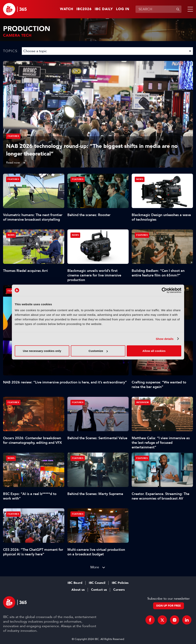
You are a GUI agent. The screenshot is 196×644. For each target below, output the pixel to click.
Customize (98, 351)
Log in (123, 9)
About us (78, 590)
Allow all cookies (154, 351)
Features (13, 136)
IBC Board (75, 583)
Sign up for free (169, 606)
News (140, 179)
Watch (67, 9)
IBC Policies (120, 583)
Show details (165, 339)
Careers (119, 590)
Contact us (99, 590)
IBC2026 (84, 9)
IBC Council (97, 583)
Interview (143, 402)
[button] (189, 9)
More (95, 567)
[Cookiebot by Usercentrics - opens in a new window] (165, 290)
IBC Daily (104, 9)
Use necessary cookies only (42, 351)
